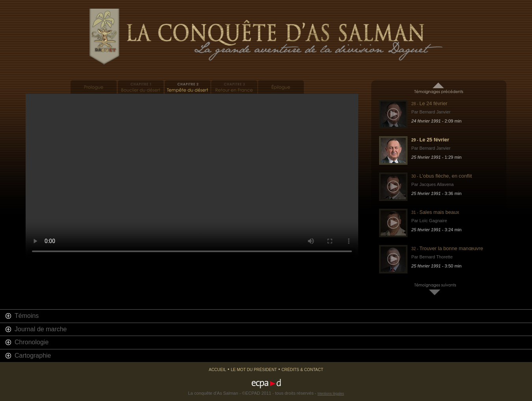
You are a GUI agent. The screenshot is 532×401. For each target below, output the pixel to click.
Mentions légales (331, 394)
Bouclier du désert (140, 87)
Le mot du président (254, 370)
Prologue (94, 87)
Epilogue (281, 87)
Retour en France (234, 87)
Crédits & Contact (302, 370)
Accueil (218, 370)
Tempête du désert (187, 87)
